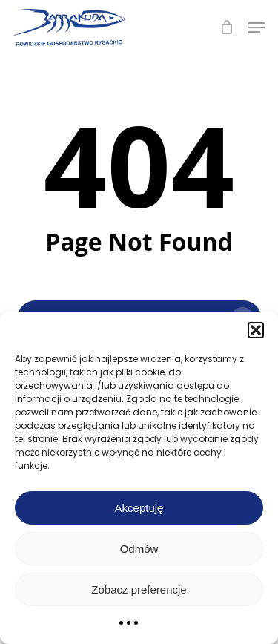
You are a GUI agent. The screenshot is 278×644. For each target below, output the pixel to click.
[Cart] (226, 27)
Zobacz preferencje (139, 589)
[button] (256, 330)
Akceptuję (139, 508)
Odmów (139, 549)
